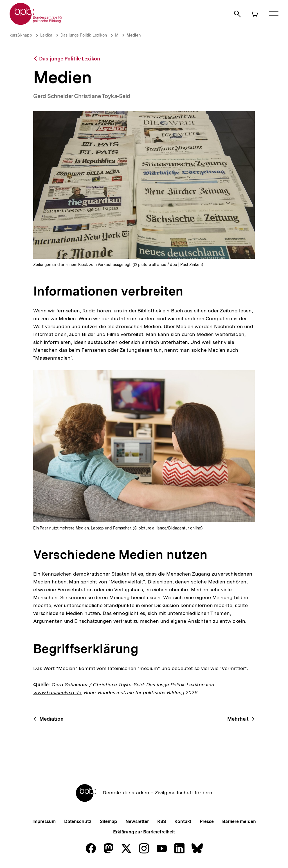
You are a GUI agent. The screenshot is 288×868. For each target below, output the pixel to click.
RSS (162, 821)
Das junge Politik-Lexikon (84, 35)
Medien (134, 35)
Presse (207, 821)
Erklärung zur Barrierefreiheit (144, 832)
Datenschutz (78, 821)
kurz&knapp (21, 35)
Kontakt (183, 821)
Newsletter (137, 821)
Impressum (44, 821)
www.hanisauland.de (57, 692)
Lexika (46, 35)
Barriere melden (239, 821)
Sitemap (108, 821)
